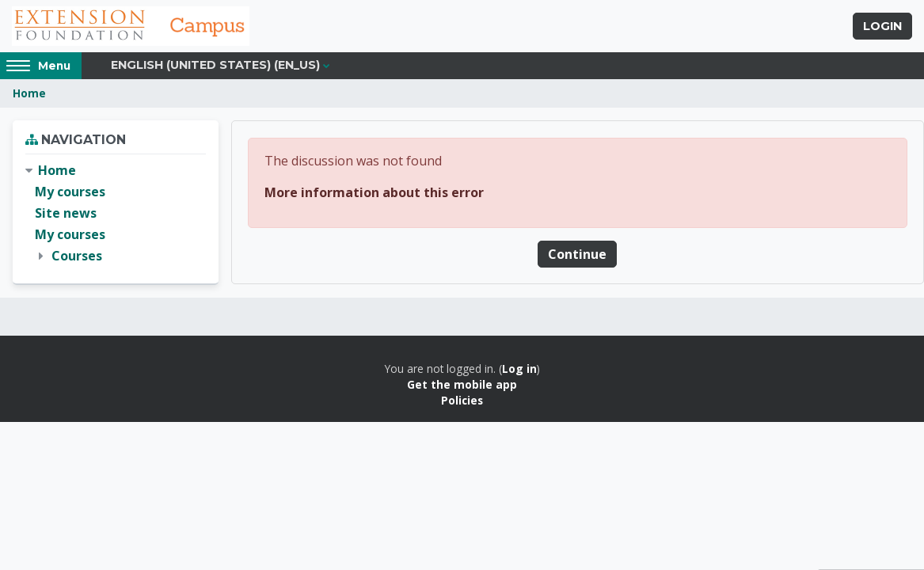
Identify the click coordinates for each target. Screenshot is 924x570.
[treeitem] (116, 214)
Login (882, 26)
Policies (462, 400)
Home (29, 93)
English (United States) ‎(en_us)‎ (215, 65)
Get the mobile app (462, 384)
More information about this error (374, 192)
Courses (77, 256)
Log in (519, 369)
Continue (577, 254)
